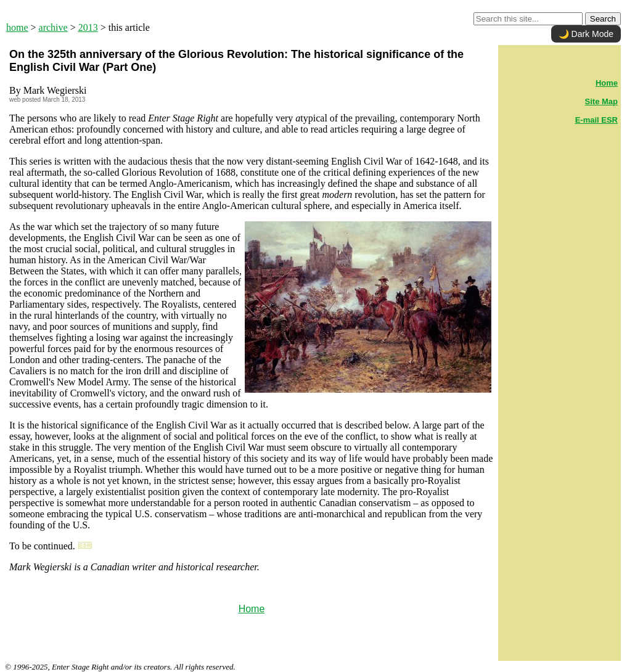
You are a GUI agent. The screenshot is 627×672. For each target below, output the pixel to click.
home (17, 27)
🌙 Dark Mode (586, 34)
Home (252, 609)
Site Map (601, 101)
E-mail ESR (596, 120)
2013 (88, 27)
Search (603, 19)
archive (53, 27)
